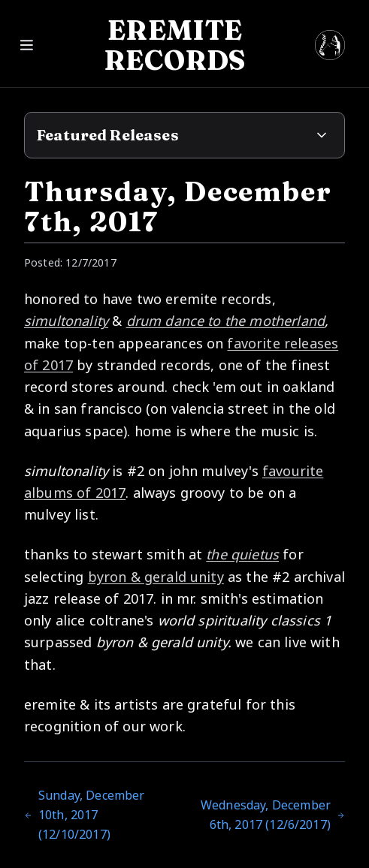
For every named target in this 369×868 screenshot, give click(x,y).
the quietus (242, 554)
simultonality (66, 321)
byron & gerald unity (156, 577)
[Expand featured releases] (322, 135)
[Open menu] (184, 44)
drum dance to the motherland (225, 321)
